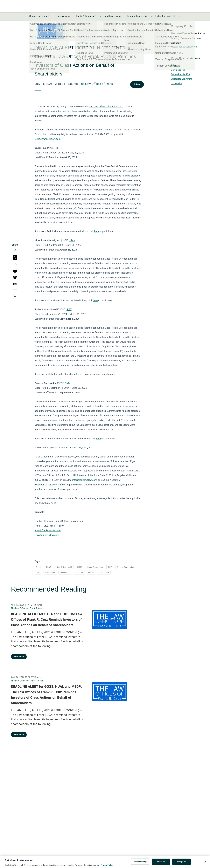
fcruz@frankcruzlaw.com (48, 139)
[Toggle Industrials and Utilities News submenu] (152, 16)
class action (50, 573)
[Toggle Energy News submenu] (73, 16)
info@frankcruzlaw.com (85, 480)
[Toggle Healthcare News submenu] (124, 16)
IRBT (69, 309)
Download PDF (179, 70)
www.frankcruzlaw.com (47, 485)
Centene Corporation (125, 567)
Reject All (161, 863)
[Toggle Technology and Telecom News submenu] (179, 16)
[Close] (205, 863)
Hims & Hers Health (64, 567)
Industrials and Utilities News (138, 16)
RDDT (58, 148)
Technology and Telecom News (166, 16)
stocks (91, 573)
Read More (19, 657)
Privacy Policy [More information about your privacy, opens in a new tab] (107, 867)
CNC (67, 383)
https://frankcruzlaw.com (184, 47)
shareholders (65, 573)
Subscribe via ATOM (181, 79)
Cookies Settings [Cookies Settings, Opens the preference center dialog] (140, 863)
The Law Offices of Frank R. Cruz (106, 107)
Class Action (104, 573)
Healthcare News (112, 16)
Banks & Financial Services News (87, 16)
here (96, 231)
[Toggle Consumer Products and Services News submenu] (54, 16)
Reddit (38, 567)
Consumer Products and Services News (40, 16)
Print (173, 65)
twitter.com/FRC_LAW (81, 448)
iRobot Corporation (95, 567)
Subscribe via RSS (180, 74)
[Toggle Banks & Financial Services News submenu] (101, 16)
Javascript (176, 83)
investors (79, 573)
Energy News (64, 16)
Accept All (181, 863)
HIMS (72, 240)
